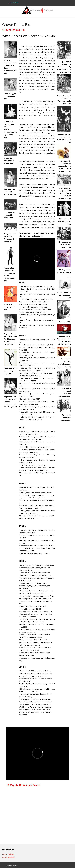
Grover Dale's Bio (8, 857)
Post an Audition (8, 854)
